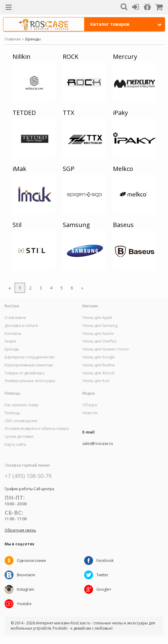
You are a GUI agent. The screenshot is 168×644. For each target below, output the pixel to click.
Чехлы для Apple (97, 318)
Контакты (13, 334)
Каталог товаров (126, 24)
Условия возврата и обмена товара (37, 429)
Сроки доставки (19, 437)
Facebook (105, 561)
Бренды (12, 349)
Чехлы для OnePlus (99, 341)
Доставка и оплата (21, 326)
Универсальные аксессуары (30, 381)
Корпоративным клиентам (29, 365)
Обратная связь (20, 530)
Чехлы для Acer (96, 381)
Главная (13, 39)
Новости (90, 413)
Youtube (24, 604)
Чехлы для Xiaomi (98, 334)
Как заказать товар (22, 405)
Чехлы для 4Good (98, 373)
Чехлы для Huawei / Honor (106, 349)
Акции (10, 341)
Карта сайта (15, 445)
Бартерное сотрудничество (30, 357)
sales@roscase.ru (98, 444)
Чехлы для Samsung (100, 326)
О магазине (15, 318)
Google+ (104, 589)
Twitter (102, 575)
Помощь (12, 413)
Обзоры (90, 405)
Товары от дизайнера (24, 373)
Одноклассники (31, 561)
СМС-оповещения (21, 421)
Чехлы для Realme (99, 365)
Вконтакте (26, 575)
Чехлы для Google (99, 357)
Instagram (26, 589)
